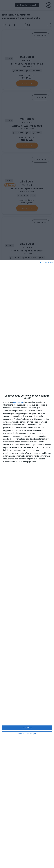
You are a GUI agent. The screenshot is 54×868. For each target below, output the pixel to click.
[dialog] (27, 564)
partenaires (18, 402)
